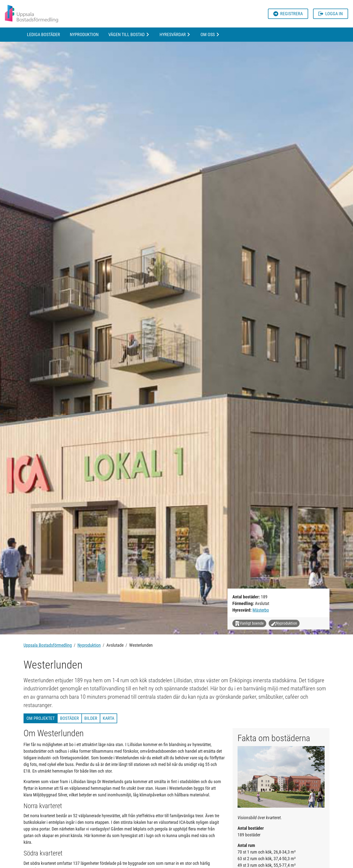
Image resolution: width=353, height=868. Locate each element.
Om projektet (41, 718)
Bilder (91, 718)
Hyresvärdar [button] (173, 34)
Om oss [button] (208, 34)
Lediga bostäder (44, 34)
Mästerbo (261, 610)
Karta (108, 718)
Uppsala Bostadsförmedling (48, 645)
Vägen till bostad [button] (126, 34)
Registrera (288, 14)
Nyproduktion (84, 34)
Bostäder (69, 718)
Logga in (331, 14)
